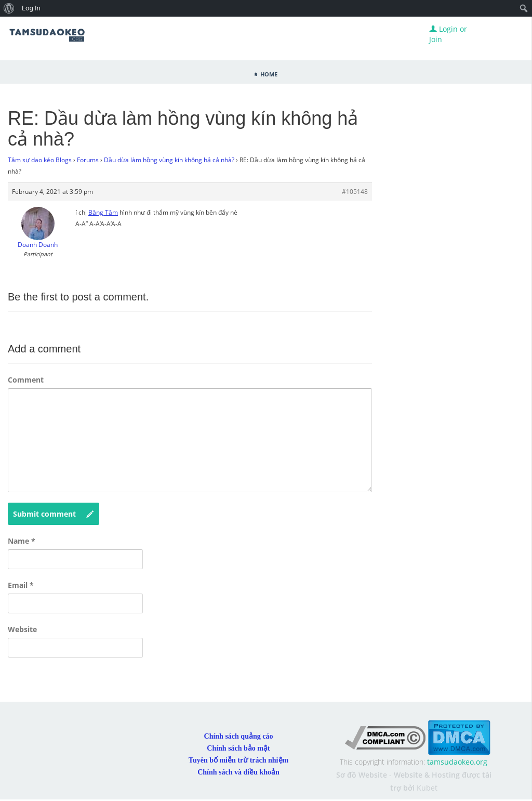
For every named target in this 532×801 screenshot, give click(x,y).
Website (22, 629)
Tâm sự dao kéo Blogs (40, 160)
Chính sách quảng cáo (239, 736)
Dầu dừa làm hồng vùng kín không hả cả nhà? (169, 160)
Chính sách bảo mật (238, 748)
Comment (26, 380)
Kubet (427, 788)
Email (21, 585)
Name (22, 541)
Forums (88, 160)
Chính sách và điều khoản (238, 772)
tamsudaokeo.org (457, 762)
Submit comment (54, 514)
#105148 (355, 192)
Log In (31, 8)
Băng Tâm (103, 212)
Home (269, 73)
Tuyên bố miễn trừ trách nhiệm (238, 760)
